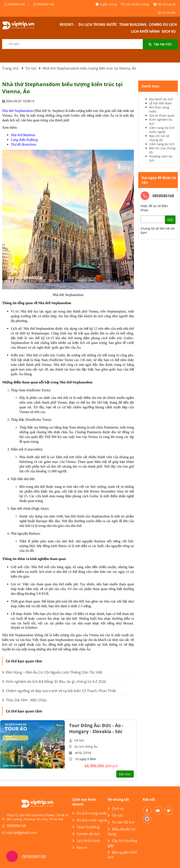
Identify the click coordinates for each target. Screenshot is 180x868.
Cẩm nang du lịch (162, 144)
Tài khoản (167, 13)
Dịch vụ (169, 31)
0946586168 (44, 4)
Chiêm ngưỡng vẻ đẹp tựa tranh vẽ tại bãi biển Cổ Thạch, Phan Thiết (59, 691)
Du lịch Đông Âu (86, 747)
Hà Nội (79, 740)
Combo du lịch (163, 24)
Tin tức (115, 815)
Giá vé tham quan (162, 115)
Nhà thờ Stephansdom (18, 111)
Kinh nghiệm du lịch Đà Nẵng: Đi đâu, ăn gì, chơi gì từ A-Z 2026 (54, 682)
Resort (66, 24)
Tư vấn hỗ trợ (121, 822)
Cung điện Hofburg (24, 140)
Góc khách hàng (135, 4)
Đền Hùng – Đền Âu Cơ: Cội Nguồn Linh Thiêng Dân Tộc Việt (52, 672)
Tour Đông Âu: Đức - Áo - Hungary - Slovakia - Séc (96, 728)
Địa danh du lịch (161, 99)
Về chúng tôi (164, 4)
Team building (133, 24)
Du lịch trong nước (98, 24)
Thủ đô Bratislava (23, 144)
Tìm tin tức (160, 44)
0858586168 (15, 4)
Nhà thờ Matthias (23, 135)
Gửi (170, 220)
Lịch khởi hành (145, 31)
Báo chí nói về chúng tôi (159, 138)
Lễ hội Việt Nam (161, 103)
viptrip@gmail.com (22, 833)
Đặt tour (125, 774)
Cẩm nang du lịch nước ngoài (162, 130)
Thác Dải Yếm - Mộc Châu (24, 700)
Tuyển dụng (106, 4)
